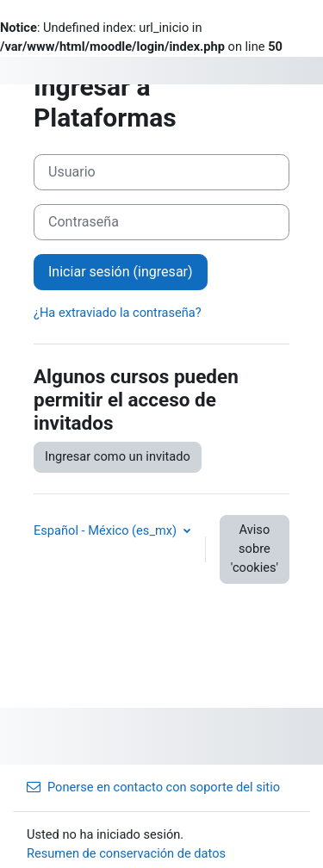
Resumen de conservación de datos (126, 853)
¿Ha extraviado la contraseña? (118, 313)
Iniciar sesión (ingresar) (121, 272)
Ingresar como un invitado (118, 456)
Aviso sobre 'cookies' (255, 549)
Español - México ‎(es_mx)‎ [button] (107, 530)
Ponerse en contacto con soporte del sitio (153, 787)
